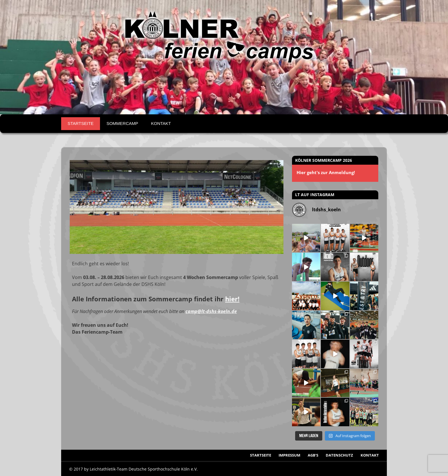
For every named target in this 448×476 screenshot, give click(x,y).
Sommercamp (122, 123)
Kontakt (161, 123)
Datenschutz (339, 455)
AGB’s (313, 455)
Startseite (81, 123)
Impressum (289, 455)
